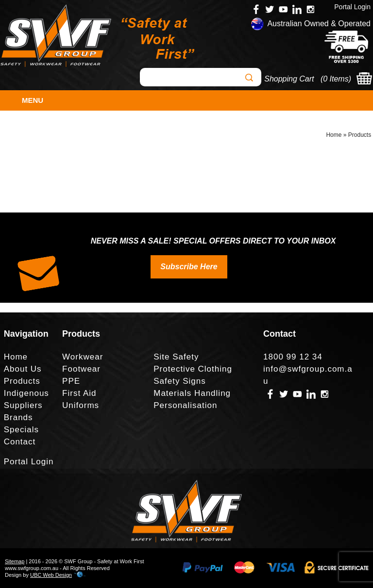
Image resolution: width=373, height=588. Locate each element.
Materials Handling (192, 393)
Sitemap (15, 561)
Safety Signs (179, 381)
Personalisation (185, 405)
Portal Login (352, 7)
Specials (21, 430)
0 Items (336, 79)
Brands (18, 417)
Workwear (83, 357)
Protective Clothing (193, 369)
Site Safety (176, 357)
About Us (23, 369)
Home (334, 135)
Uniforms (81, 405)
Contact (20, 442)
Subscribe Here (189, 267)
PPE (71, 381)
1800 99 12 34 (293, 357)
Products (360, 135)
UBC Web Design (51, 575)
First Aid (79, 393)
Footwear (81, 369)
